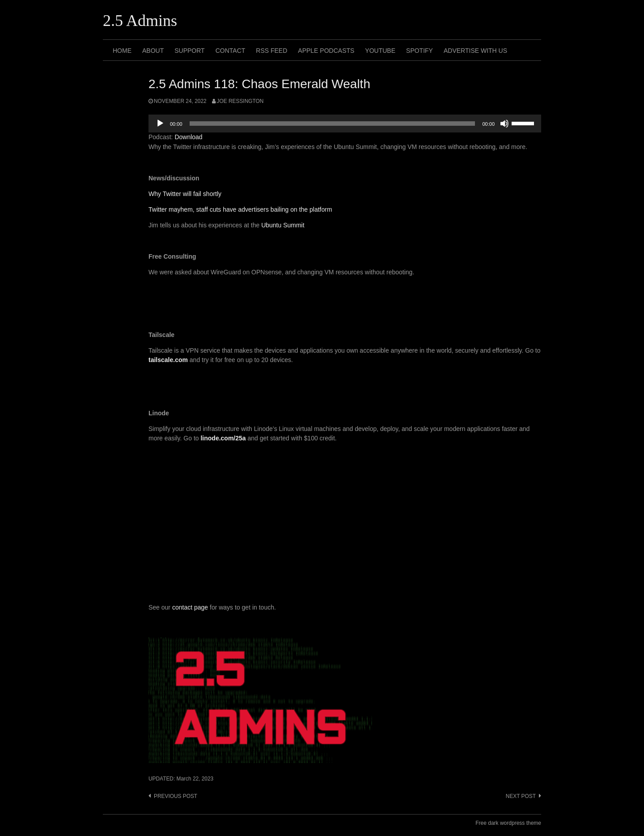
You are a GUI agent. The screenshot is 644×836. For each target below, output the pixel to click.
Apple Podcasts (326, 51)
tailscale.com (168, 360)
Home (122, 51)
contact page (190, 607)
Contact (231, 51)
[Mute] (504, 124)
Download (188, 137)
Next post (521, 796)
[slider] (333, 124)
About (153, 51)
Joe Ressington (240, 101)
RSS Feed (271, 51)
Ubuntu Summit (283, 225)
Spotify (419, 51)
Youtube (380, 51)
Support (189, 51)
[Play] (160, 124)
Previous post (176, 796)
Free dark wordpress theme (508, 823)
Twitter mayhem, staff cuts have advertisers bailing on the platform (240, 209)
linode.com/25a (223, 438)
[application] (345, 124)
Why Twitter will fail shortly (185, 194)
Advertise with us (475, 51)
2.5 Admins (140, 21)
